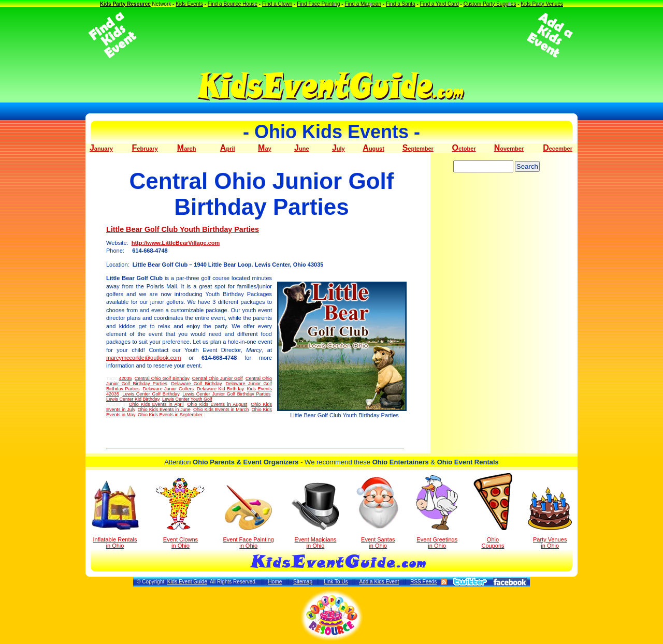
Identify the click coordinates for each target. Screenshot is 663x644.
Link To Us (336, 582)
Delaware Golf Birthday (196, 384)
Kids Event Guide (187, 582)
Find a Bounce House (233, 4)
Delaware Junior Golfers (169, 389)
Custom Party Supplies (490, 4)
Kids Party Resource (125, 4)
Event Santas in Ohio (378, 512)
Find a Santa (401, 4)
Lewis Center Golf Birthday (151, 394)
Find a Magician (363, 4)
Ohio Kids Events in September (170, 415)
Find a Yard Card (439, 4)
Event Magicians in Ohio (315, 516)
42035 (125, 378)
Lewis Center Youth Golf (187, 399)
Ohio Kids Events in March (221, 409)
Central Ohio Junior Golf (218, 378)
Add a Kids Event (379, 582)
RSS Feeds (423, 582)
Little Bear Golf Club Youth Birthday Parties (183, 229)
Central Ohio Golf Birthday (162, 378)
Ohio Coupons (493, 511)
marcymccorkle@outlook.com (143, 358)
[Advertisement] (331, 35)
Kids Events (189, 4)
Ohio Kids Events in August (217, 404)
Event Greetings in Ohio (437, 512)
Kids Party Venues (542, 4)
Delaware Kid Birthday (220, 389)
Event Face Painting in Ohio (248, 517)
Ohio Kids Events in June (164, 409)
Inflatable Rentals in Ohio (115, 515)
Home (275, 582)
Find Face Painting (318, 4)
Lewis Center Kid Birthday (133, 399)
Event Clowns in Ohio (181, 513)
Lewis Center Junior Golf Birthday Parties (226, 394)
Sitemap (303, 582)
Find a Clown (277, 4)
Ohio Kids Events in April (156, 404)
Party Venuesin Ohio (550, 518)
